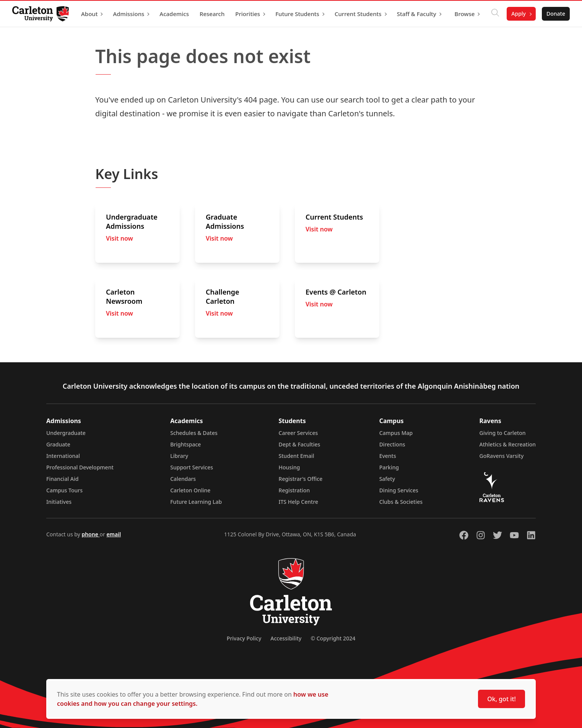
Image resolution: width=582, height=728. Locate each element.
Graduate (58, 444)
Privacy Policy (244, 638)
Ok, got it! (502, 699)
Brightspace (185, 444)
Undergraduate (66, 433)
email (114, 534)
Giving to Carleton (503, 433)
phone (90, 534)
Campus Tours (64, 490)
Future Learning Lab (196, 502)
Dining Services (399, 490)
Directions (392, 444)
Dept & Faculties (300, 444)
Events (388, 456)
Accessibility (286, 638)
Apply (519, 14)
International (63, 456)
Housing (289, 467)
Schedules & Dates (194, 433)
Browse (465, 14)
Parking (389, 467)
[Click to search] (495, 14)
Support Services (192, 467)
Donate (556, 14)
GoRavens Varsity (502, 456)
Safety (387, 479)
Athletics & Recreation (508, 444)
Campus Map (396, 433)
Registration (294, 490)
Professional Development (80, 467)
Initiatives (59, 502)
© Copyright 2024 (333, 638)
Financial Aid (62, 479)
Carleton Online (190, 490)
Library (179, 456)
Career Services (298, 433)
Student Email (297, 456)
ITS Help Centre (299, 502)
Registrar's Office (301, 479)
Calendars (183, 479)
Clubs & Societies (401, 502)
